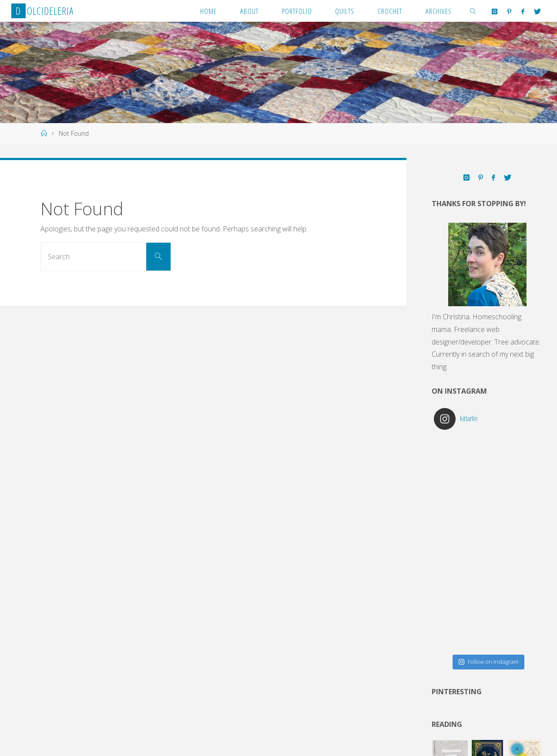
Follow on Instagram (488, 662)
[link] (473, 11)
